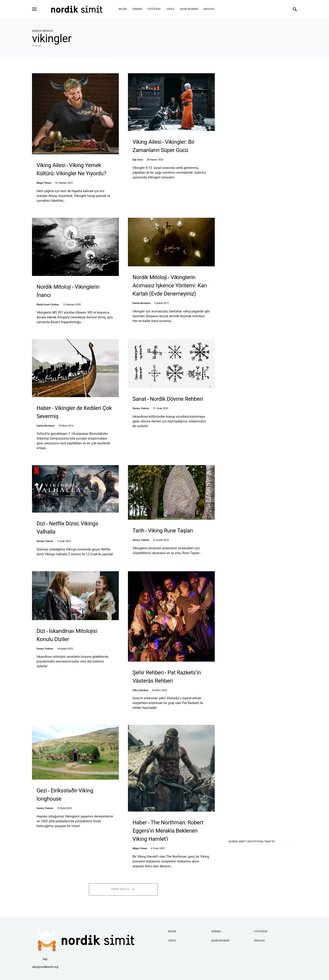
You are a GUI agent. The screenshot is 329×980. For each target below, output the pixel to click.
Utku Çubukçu (140, 690)
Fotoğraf (261, 932)
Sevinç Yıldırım (141, 408)
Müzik (172, 932)
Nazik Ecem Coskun (48, 305)
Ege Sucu (138, 160)
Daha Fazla (120, 889)
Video (172, 941)
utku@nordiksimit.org (45, 967)
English (259, 941)
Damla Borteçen (142, 303)
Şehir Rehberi (220, 941)
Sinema (216, 932)
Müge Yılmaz (44, 183)
